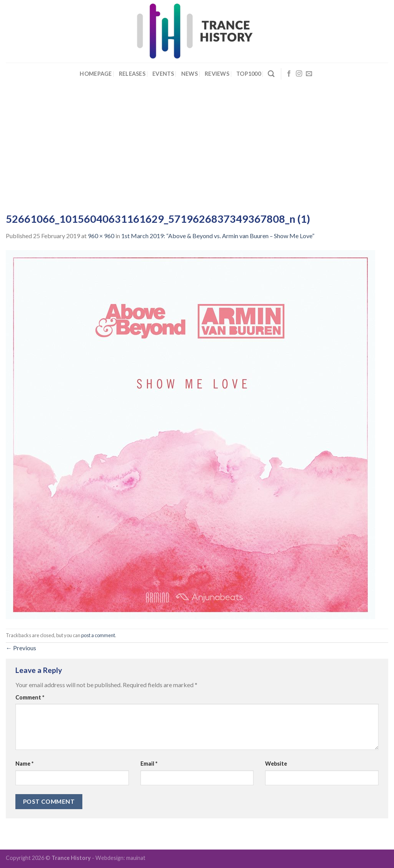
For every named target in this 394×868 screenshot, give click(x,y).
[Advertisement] (197, 143)
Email (149, 764)
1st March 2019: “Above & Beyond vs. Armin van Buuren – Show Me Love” (218, 236)
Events (163, 74)
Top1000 (249, 74)
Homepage (96, 74)
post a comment (98, 635)
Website (276, 764)
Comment (30, 697)
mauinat (136, 858)
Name (24, 764)
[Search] (271, 74)
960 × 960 (101, 236)
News (189, 74)
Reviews (217, 74)
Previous (21, 648)
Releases (132, 74)
